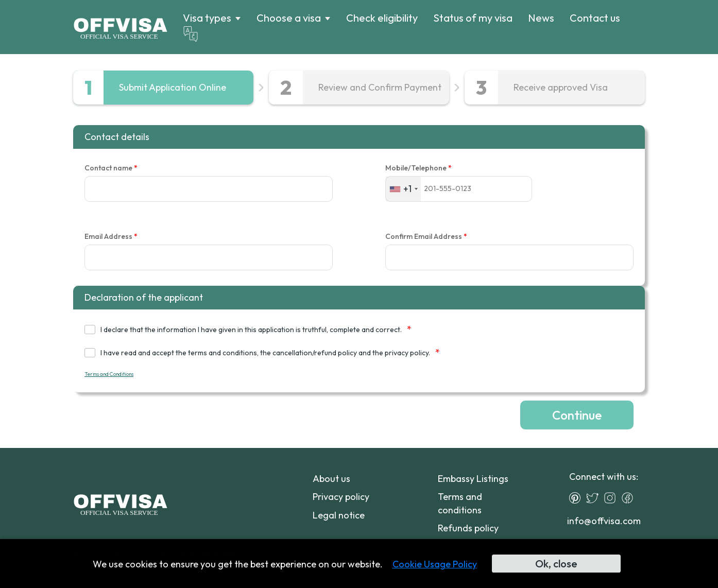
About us (331, 479)
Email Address (111, 237)
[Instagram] (612, 498)
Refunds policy (468, 528)
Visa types (207, 18)
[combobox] (403, 189)
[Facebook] (630, 498)
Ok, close (556, 564)
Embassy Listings (473, 479)
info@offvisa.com (604, 521)
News (541, 18)
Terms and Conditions (109, 374)
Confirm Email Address (426, 237)
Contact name (111, 168)
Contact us (595, 18)
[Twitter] (595, 498)
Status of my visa (473, 18)
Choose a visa (289, 18)
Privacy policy (341, 497)
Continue (577, 415)
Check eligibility (382, 18)
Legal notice (339, 515)
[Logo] (120, 27)
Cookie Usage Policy (435, 564)
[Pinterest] (577, 498)
